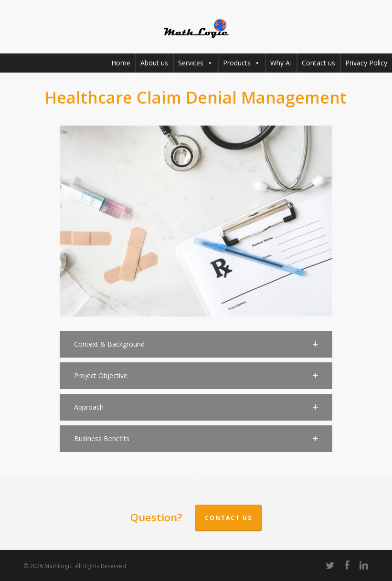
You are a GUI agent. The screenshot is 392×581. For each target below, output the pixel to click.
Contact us (318, 63)
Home (121, 63)
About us (154, 63)
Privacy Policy (366, 63)
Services (196, 63)
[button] (196, 344)
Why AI (281, 63)
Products (242, 63)
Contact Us (228, 518)
